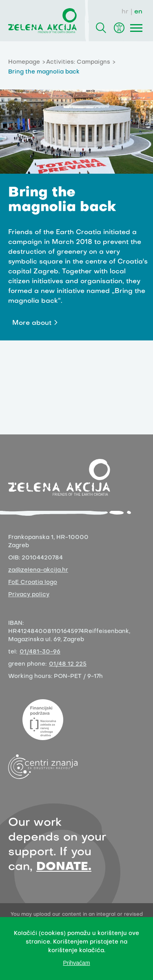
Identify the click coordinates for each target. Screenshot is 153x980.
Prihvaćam (76, 963)
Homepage (24, 62)
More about (32, 323)
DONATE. (64, 867)
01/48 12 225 (68, 664)
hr (125, 12)
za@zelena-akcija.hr (38, 570)
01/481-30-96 (40, 652)
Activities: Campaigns (78, 62)
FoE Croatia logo (33, 583)
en (138, 12)
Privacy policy (29, 595)
